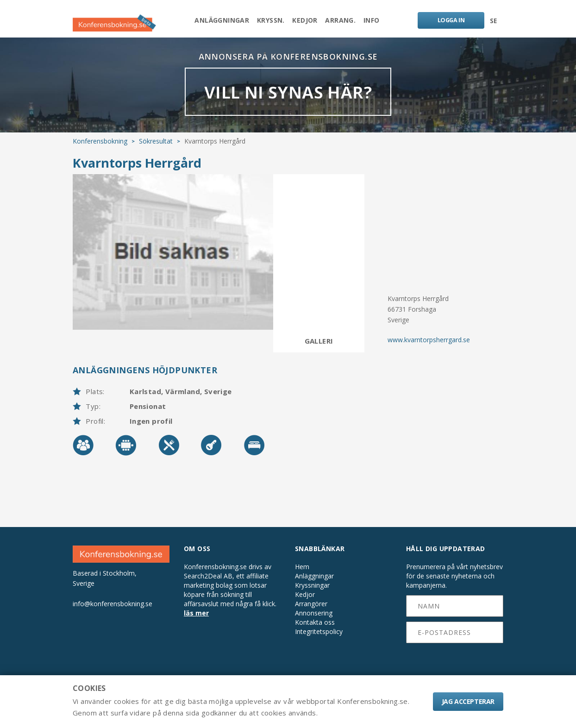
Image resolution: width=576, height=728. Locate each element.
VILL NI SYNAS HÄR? (288, 99)
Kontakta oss (315, 631)
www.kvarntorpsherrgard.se (429, 348)
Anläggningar (213, 22)
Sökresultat (156, 149)
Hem (302, 575)
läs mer (196, 621)
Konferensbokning (100, 149)
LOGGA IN (449, 21)
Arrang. (345, 22)
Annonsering (314, 621)
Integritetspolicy (319, 640)
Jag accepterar (468, 701)
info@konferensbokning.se (113, 612)
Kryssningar (312, 594)
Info (380, 22)
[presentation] (455, 669)
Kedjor (305, 22)
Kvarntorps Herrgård (137, 171)
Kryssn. (267, 22)
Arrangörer (311, 612)
